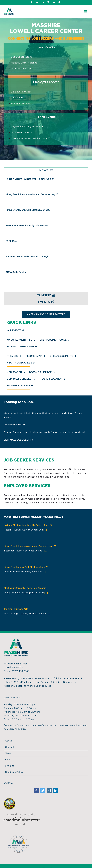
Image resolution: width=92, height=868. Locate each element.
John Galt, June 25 (22, 133)
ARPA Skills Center (16, 272)
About (9, 741)
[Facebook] (36, 790)
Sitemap (10, 766)
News (8, 753)
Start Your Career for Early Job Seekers (27, 226)
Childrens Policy (14, 772)
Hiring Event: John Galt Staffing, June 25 (28, 210)
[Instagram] (49, 790)
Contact (10, 747)
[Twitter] (43, 790)
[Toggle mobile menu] (85, 12)
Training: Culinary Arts (16, 609)
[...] (45, 530)
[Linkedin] (56, 790)
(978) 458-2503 (21, 671)
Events (9, 760)
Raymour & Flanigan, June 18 (27, 127)
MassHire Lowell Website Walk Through (27, 257)
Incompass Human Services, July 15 (31, 138)
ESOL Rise (11, 241)
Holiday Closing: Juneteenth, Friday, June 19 (30, 179)
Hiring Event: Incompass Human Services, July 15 (32, 195)
